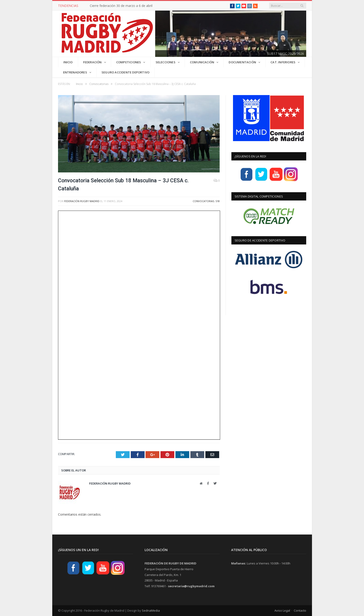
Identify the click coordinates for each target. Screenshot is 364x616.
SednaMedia (151, 610)
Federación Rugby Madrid (82, 201)
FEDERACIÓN (92, 62)
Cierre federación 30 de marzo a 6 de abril (121, 6)
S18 (218, 201)
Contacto (300, 610)
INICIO (68, 62)
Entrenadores (75, 72)
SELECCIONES (166, 62)
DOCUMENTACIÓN (242, 62)
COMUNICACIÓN (202, 62)
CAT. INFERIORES (283, 62)
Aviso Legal (282, 610)
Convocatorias (203, 201)
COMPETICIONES (129, 62)
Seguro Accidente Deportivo (125, 72)
